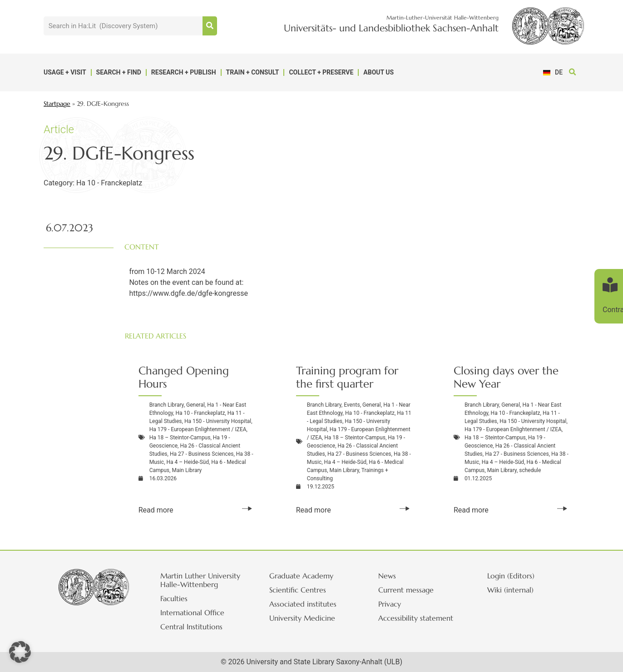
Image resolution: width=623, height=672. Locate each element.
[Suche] (210, 26)
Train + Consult (253, 72)
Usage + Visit (65, 72)
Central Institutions (193, 627)
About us (378, 72)
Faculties (175, 598)
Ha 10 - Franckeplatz (109, 183)
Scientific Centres (299, 590)
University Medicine (304, 618)
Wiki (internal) (512, 590)
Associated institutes (304, 604)
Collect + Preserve (321, 72)
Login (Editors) (512, 576)
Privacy (391, 604)
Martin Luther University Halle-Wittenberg (202, 580)
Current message (407, 590)
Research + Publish (184, 72)
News (388, 576)
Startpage (57, 104)
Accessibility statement (417, 618)
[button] (573, 72)
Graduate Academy (303, 576)
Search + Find (119, 72)
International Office (194, 612)
